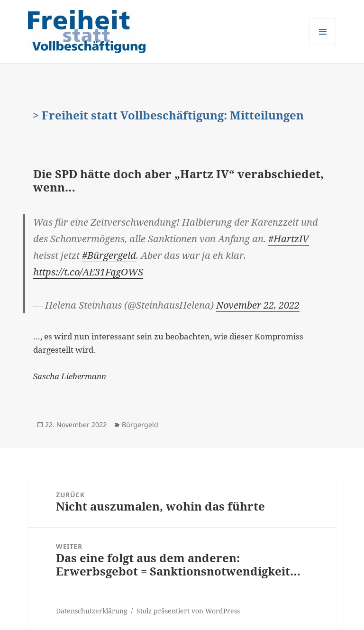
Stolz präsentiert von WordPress (188, 611)
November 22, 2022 (258, 305)
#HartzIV (289, 239)
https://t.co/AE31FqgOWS (88, 272)
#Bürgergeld (109, 255)
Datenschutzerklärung (92, 611)
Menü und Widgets (323, 45)
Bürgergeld (140, 425)
